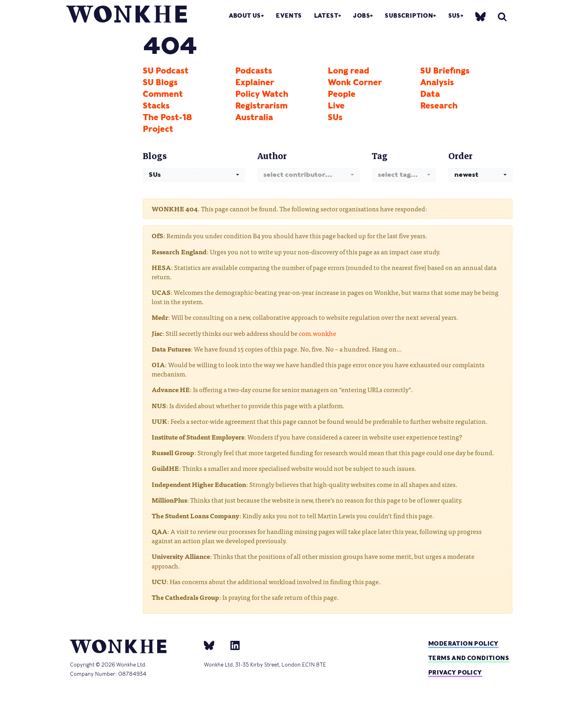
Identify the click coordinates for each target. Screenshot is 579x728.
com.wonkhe (317, 333)
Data (430, 94)
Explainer (255, 82)
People (342, 94)
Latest (326, 15)
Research (439, 106)
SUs (454, 15)
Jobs (361, 15)
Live (336, 106)
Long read (348, 71)
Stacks (156, 106)
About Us (245, 15)
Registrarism (261, 106)
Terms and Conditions (469, 658)
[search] (502, 17)
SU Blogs (160, 82)
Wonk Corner (355, 82)
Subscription (409, 15)
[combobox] (194, 175)
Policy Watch (262, 94)
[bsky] (480, 16)
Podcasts (254, 71)
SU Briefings (445, 71)
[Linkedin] (232, 645)
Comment (163, 94)
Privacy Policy (455, 672)
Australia (254, 117)
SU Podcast (166, 71)
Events (289, 15)
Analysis (437, 82)
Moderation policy (463, 643)
